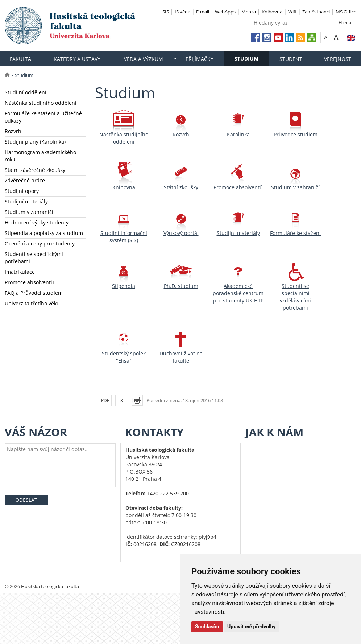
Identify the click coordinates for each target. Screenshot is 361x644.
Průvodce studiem (296, 134)
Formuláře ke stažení (295, 233)
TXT (122, 401)
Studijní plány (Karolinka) (35, 142)
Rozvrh (13, 131)
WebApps (225, 12)
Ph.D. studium (181, 286)
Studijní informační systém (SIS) (124, 237)
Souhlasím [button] (207, 627)
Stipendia (124, 286)
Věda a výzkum (144, 59)
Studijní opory (22, 191)
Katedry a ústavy (77, 59)
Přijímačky (200, 59)
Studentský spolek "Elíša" (124, 357)
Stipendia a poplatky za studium (44, 233)
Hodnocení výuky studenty (37, 222)
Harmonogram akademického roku (40, 156)
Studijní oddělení (26, 92)
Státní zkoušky (181, 187)
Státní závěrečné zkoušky (35, 170)
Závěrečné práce (25, 180)
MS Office (346, 12)
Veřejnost (338, 59)
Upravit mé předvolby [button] (251, 627)
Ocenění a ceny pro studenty (40, 243)
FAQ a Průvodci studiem (34, 293)
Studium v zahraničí (29, 212)
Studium (246, 59)
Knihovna (272, 12)
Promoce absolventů (29, 282)
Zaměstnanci (316, 12)
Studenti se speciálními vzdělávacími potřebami (295, 297)
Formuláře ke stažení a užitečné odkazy (43, 117)
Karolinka (238, 134)
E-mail (203, 12)
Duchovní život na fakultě (181, 357)
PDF (105, 401)
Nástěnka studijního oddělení (41, 103)
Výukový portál (181, 233)
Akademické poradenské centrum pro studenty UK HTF (238, 293)
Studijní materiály (26, 201)
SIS (166, 12)
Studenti (292, 59)
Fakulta (20, 59)
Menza (249, 12)
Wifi (292, 12)
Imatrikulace (20, 272)
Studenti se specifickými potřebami (34, 258)
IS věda (182, 12)
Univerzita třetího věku (32, 303)
